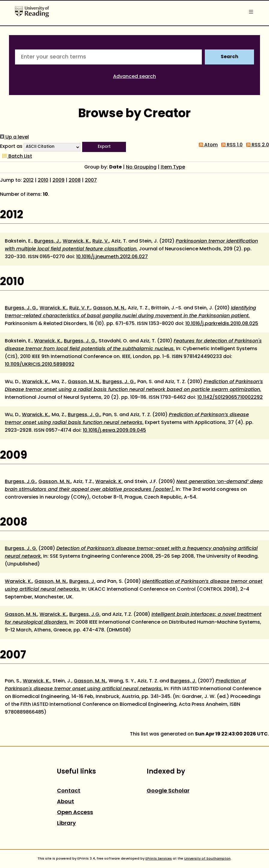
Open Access (75, 813)
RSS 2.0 (256, 145)
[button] (104, 147)
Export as (11, 147)
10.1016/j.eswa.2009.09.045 (114, 431)
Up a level (14, 137)
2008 (75, 180)
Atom (207, 145)
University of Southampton (207, 859)
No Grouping (141, 167)
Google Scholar (168, 791)
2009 (58, 180)
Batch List (16, 157)
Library (66, 823)
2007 (91, 180)
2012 (28, 180)
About (66, 802)
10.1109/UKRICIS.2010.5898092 (40, 365)
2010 (43, 180)
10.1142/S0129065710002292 (230, 398)
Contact (69, 791)
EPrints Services (159, 859)
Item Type (173, 167)
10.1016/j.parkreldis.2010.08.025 (222, 324)
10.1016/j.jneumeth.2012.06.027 (112, 257)
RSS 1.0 (231, 145)
